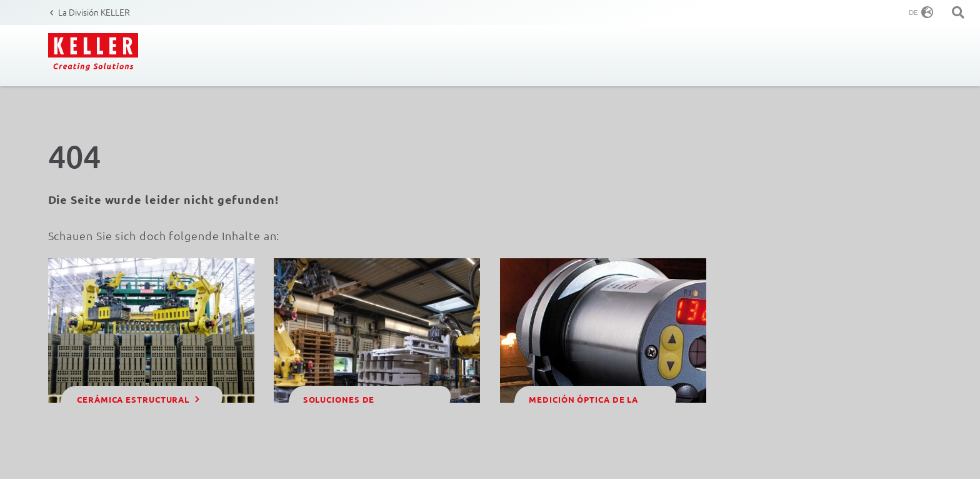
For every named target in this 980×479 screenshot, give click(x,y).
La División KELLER (94, 12)
